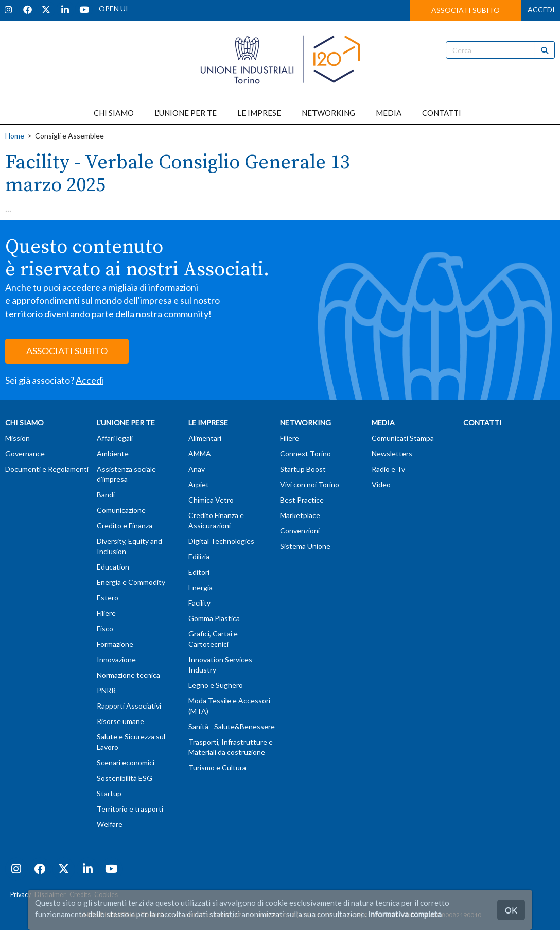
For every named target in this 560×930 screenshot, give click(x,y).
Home (15, 136)
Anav (197, 469)
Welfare (110, 824)
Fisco (105, 628)
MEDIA (389, 113)
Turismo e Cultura (217, 768)
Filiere (106, 613)
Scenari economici (126, 762)
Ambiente (113, 453)
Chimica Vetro (211, 500)
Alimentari (205, 438)
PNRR (106, 690)
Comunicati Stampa (403, 438)
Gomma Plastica (214, 618)
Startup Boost (303, 469)
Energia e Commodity (131, 582)
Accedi (90, 380)
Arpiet (199, 484)
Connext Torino (305, 453)
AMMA (200, 453)
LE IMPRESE (259, 113)
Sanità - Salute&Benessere (232, 726)
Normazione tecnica (128, 675)
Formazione (115, 644)
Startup (109, 793)
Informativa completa (405, 914)
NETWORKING (328, 113)
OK (511, 910)
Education (113, 567)
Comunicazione (121, 510)
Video (381, 484)
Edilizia (199, 556)
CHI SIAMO (114, 113)
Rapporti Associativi (129, 706)
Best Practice (302, 500)
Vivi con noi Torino (310, 484)
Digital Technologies (221, 541)
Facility (199, 603)
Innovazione (116, 659)
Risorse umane (120, 721)
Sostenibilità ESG (125, 778)
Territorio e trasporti (130, 809)
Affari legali (115, 438)
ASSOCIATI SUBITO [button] (466, 10)
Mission (17, 438)
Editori (199, 572)
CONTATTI (442, 113)
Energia (200, 587)
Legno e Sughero (216, 685)
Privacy (21, 895)
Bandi (106, 495)
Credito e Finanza (125, 526)
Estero (108, 598)
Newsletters (392, 453)
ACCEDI (541, 10)
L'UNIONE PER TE (186, 113)
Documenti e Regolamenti (47, 469)
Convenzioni (300, 531)
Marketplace (300, 515)
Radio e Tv (388, 469)
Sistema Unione (305, 546)
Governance (25, 453)
